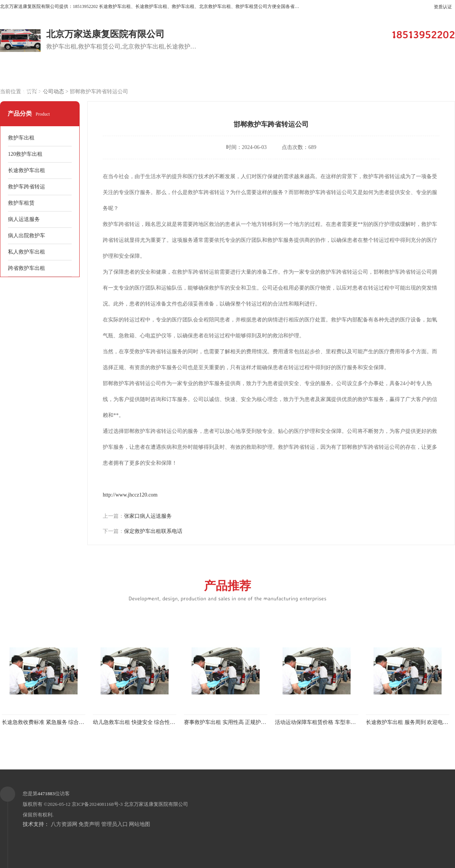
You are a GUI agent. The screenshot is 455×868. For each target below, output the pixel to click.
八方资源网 (64, 824)
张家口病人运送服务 (148, 516)
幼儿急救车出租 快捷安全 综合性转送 (137, 722)
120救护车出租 (25, 154)
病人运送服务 (24, 219)
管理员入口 (115, 824)
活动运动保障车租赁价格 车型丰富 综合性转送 (329, 722)
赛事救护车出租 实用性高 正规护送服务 (230, 722)
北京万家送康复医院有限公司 (156, 804)
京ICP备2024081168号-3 (97, 804)
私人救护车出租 (27, 252)
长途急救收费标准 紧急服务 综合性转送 (48, 722)
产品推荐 (227, 590)
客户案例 (226, 73)
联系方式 (32, 92)
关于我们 (290, 73)
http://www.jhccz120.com (130, 495)
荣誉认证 (419, 73)
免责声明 (89, 824)
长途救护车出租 (27, 170)
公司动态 (355, 73)
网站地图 (140, 824)
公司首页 (32, 73)
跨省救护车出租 (27, 268)
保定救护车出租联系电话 (153, 531)
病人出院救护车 (27, 236)
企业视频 (161, 73)
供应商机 (97, 73)
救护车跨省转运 (27, 187)
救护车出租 (21, 138)
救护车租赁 (21, 203)
